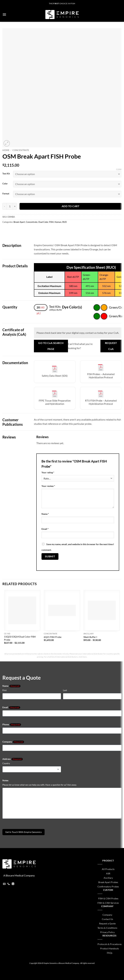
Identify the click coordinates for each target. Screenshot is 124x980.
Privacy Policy (107, 932)
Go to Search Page (51, 346)
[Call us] (9, 884)
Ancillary (108, 878)
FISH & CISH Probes (108, 898)
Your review (48, 486)
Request (111, 346)
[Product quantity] (10, 206)
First (5, 690)
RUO (65, 222)
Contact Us (107, 919)
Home (6, 150)
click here (83, 657)
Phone (12, 724)
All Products (108, 869)
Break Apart (19, 222)
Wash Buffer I (90, 637)
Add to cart (71, 206)
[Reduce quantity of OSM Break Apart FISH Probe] (4, 206)
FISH (51, 222)
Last (65, 690)
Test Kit (6, 174)
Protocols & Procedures (110, 944)
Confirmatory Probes (108, 887)
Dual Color (43, 222)
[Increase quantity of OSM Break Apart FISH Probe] (15, 206)
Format (6, 194)
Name (45, 514)
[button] (4, 14)
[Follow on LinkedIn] (13, 884)
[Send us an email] (4, 884)
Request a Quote (107, 923)
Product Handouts (110, 948)
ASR (108, 873)
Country (6, 763)
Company (13, 742)
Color (5, 184)
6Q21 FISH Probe (53, 637)
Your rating (48, 472)
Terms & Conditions (107, 928)
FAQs (110, 953)
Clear (119, 169)
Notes (5, 780)
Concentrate (21, 150)
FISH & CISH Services (108, 903)
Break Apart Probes (108, 882)
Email (45, 529)
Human (58, 222)
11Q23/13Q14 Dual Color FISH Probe (20, 638)
